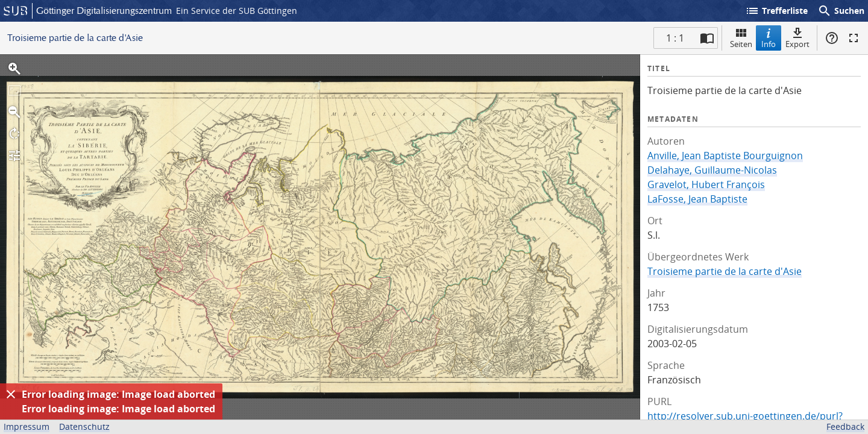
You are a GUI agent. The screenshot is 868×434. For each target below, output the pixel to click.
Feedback (845, 426)
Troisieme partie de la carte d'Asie (725, 271)
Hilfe (832, 38)
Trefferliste (776, 11)
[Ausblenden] (11, 394)
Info (769, 38)
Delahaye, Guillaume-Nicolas (712, 170)
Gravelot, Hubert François (706, 184)
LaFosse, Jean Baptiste (697, 199)
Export (797, 38)
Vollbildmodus (854, 38)
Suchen (841, 11)
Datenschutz (84, 426)
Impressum (27, 426)
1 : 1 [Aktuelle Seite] (675, 38)
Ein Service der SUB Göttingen (237, 11)
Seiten (741, 38)
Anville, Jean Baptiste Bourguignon (725, 156)
